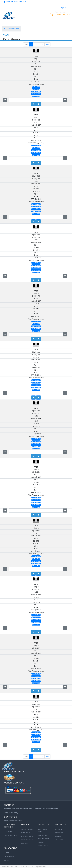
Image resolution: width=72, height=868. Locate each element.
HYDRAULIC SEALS (27, 836)
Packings (41, 842)
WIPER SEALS (25, 844)
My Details (8, 853)
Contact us (8, 832)
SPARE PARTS (59, 833)
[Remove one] (5, 100)
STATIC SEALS (25, 833)
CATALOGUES (59, 840)
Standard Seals (14, 29)
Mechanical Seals (44, 839)
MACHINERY (58, 836)
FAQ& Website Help (11, 835)
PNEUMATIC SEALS (27, 840)
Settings (7, 860)
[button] (38, 104)
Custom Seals (43, 846)
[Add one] (65, 100)
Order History (9, 856)
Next (48, 44)
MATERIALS (58, 829)
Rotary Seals (43, 835)
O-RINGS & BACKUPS (27, 829)
